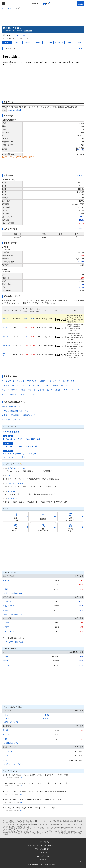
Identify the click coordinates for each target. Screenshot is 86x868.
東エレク (5, 319)
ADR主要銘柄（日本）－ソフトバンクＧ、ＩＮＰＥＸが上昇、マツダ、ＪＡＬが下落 (36, 783)
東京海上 (14, 395)
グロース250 (7, 665)
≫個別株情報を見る (11, 743)
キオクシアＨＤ (9, 606)
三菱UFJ (36, 386)
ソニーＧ (5, 337)
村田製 (41, 390)
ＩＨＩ (23, 395)
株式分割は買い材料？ (11, 406)
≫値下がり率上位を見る (13, 614)
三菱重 (56, 386)
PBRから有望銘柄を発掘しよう (15, 411)
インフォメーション (43, 856)
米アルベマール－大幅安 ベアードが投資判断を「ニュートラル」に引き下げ (34, 800)
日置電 (5, 589)
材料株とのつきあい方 (11, 420)
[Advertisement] (43, 17)
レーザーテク (69, 381)
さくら (5, 715)
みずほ (50, 390)
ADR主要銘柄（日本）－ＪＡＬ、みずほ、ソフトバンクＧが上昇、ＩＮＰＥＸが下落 (36, 775)
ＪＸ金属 (6, 386)
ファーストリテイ (9, 390)
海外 (21, 794)
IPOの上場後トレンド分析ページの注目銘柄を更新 (21, 439)
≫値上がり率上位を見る (13, 593)
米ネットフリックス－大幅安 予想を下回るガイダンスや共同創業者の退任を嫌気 (36, 791)
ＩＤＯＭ (6, 718)
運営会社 (43, 860)
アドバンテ (6, 346)
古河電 (42, 381)
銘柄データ (12, 8)
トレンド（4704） (14, 476)
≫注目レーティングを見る (14, 764)
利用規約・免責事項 (43, 842)
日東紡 (22, 390)
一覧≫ (80, 229)
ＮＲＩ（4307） (13, 491)
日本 (21, 778)
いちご (5, 756)
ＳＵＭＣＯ (7, 601)
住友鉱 (5, 610)
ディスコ (26, 386)
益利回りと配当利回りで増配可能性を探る (20, 415)
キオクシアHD (8, 381)
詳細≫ (80, 48)
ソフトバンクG (54, 381)
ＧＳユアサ (47, 718)
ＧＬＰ (5, 760)
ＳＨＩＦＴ (7, 585)
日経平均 (6, 656)
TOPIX (5, 661)
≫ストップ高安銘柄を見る (14, 642)
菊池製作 (6, 627)
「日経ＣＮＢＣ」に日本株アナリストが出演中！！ (22, 446)
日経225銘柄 (28, 31)
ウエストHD (7, 751)
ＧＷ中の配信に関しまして (13, 432)
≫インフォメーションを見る (14, 457)
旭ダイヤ (6, 580)
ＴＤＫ (67, 390)
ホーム (4, 8)
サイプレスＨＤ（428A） (17, 468)
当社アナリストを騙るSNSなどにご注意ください (21, 454)
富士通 (5, 730)
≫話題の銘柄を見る (11, 722)
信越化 (58, 390)
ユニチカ (46, 386)
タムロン (46, 715)
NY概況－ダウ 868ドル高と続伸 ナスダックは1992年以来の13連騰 (30, 808)
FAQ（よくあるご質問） (43, 849)
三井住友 (32, 390)
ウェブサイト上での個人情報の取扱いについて (43, 845)
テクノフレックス (9, 631)
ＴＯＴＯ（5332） (14, 499)
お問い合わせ (43, 853)
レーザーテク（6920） (16, 483)
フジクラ (20, 381)
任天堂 (64, 386)
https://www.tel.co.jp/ (15, 110)
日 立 (5, 328)
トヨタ (32, 395)
